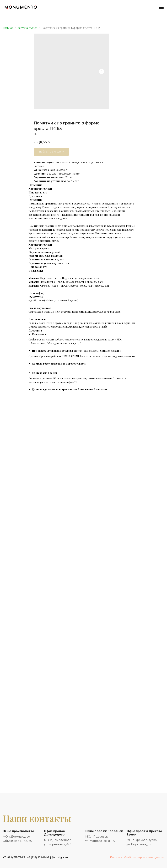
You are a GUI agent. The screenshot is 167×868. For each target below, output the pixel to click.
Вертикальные (27, 28)
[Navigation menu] (161, 7)
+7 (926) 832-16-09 (38, 858)
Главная (8, 28)
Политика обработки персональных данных (137, 858)
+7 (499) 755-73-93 (14, 858)
